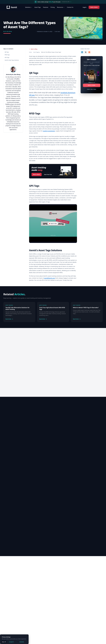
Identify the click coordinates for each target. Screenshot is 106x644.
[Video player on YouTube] (53, 224)
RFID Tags (7, 55)
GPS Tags (7, 57)
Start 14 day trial (33, 366)
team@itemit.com (50, 278)
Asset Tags (37, 7)
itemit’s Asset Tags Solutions (12, 60)
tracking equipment (49, 131)
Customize (22, 642)
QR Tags (7, 52)
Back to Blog (33, 49)
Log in (84, 7)
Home (30, 52)
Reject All (4, 642)
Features (45, 7)
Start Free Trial (48, 174)
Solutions (28, 7)
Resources (60, 7)
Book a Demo (37, 174)
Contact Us (70, 7)
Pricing (52, 7)
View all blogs (93, 408)
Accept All (11, 642)
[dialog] (14, 639)
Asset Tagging (36, 52)
